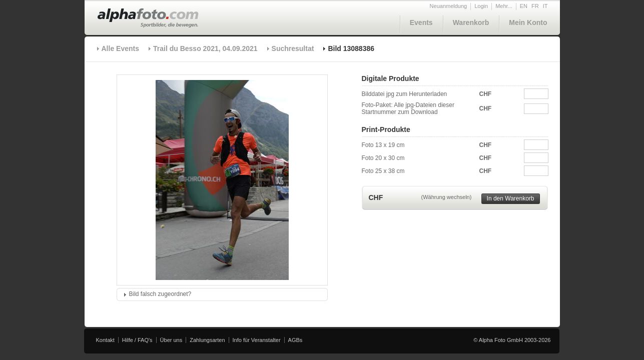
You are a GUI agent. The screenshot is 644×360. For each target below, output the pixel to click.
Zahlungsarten (207, 340)
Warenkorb (471, 22)
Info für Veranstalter (257, 340)
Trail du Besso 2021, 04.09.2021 (205, 48)
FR (535, 6)
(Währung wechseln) (447, 197)
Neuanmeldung (449, 6)
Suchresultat (293, 48)
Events (421, 22)
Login (481, 6)
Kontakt (105, 340)
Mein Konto (528, 22)
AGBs (295, 340)
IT (545, 6)
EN (524, 6)
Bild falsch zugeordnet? (160, 294)
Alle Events (120, 48)
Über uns (171, 340)
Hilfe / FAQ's (137, 340)
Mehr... (504, 6)
